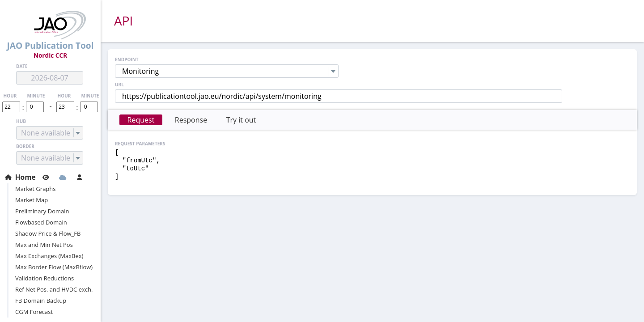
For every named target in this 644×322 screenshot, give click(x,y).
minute (36, 96)
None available (46, 133)
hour (10, 96)
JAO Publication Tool (50, 31)
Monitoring (140, 71)
